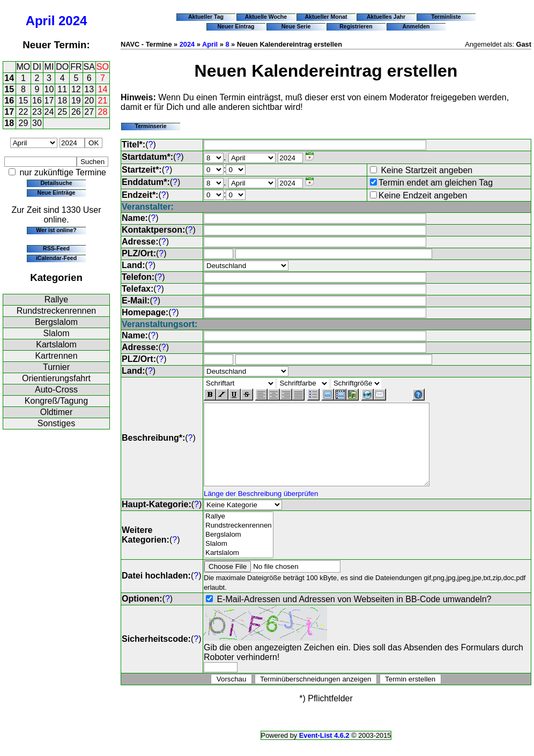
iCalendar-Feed (56, 258)
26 (76, 112)
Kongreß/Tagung (56, 401)
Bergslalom (56, 322)
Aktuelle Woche (266, 17)
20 (89, 101)
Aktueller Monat (326, 17)
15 (9, 89)
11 (62, 89)
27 (89, 112)
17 (49, 101)
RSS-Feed (56, 248)
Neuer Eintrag (236, 26)
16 (9, 101)
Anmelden (416, 26)
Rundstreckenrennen (57, 311)
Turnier (56, 367)
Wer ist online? (56, 230)
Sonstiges (56, 423)
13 (89, 89)
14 (9, 78)
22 (24, 112)
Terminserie (150, 126)
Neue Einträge (57, 192)
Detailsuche (56, 183)
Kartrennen (56, 356)
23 (37, 112)
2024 (73, 21)
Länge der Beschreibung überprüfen (261, 510)
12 (76, 89)
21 (103, 101)
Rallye (56, 299)
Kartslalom (56, 344)
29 (24, 123)
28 (103, 112)
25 (62, 112)
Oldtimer (56, 412)
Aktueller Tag (206, 17)
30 (37, 123)
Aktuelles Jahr (386, 17)
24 (49, 112)
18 (62, 101)
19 (76, 101)
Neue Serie (296, 26)
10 (49, 89)
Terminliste (446, 17)
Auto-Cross (56, 390)
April (40, 21)
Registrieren (356, 26)
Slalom (57, 333)
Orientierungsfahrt (56, 378)
